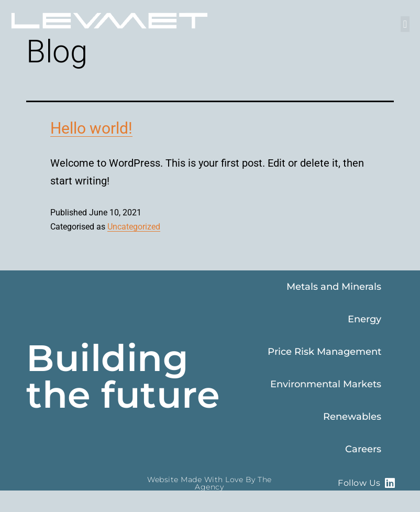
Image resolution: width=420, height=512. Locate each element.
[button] (405, 24)
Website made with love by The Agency (209, 483)
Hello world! (91, 128)
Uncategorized (134, 227)
